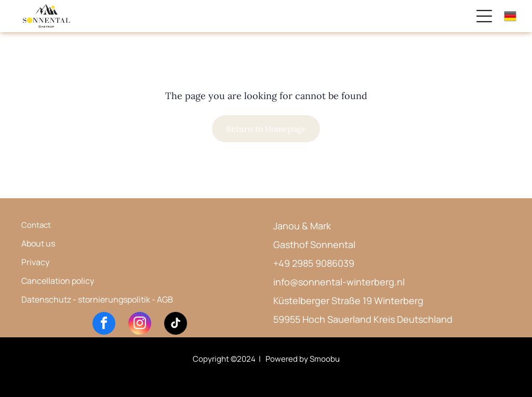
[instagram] (140, 325)
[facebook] (104, 325)
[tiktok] (176, 325)
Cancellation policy (58, 281)
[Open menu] (484, 16)
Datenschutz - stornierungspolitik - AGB (97, 299)
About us (38, 243)
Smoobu (325, 359)
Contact (36, 225)
